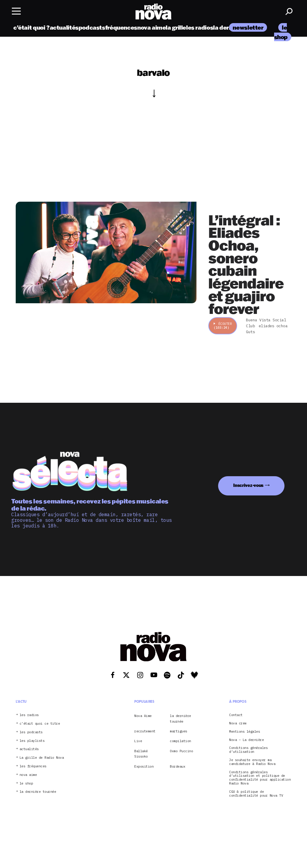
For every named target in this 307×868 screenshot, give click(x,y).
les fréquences (33, 766)
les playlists (32, 741)
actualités (64, 27)
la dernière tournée (38, 792)
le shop (26, 783)
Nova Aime (143, 716)
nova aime (152, 27)
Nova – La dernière (246, 740)
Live (138, 741)
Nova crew (238, 723)
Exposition (144, 766)
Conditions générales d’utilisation (248, 750)
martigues (179, 731)
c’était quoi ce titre (40, 724)
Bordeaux (178, 766)
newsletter (248, 27)
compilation (180, 741)
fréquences (121, 27)
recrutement (145, 731)
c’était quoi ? (32, 27)
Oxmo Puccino (181, 751)
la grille (176, 27)
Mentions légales (244, 732)
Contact (236, 715)
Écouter (223, 326)
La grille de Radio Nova (42, 758)
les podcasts (31, 732)
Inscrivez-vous (248, 485)
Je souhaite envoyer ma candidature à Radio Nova (252, 762)
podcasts (92, 27)
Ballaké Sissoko (141, 754)
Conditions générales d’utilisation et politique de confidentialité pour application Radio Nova (260, 778)
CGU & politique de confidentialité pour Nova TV (256, 794)
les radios (200, 27)
